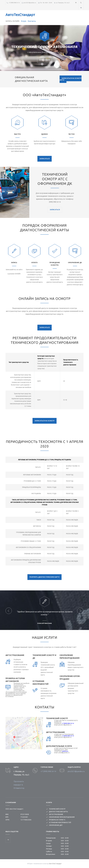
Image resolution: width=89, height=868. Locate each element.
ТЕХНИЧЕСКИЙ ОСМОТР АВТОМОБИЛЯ (44, 47)
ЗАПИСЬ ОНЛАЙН (12, 21)
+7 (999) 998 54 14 (14, 3)
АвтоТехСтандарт (20, 15)
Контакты (32, 21)
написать (65, 751)
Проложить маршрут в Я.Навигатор (19, 785)
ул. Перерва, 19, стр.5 (63, 3)
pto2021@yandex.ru (30, 3)
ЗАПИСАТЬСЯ (44, 60)
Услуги (24, 21)
